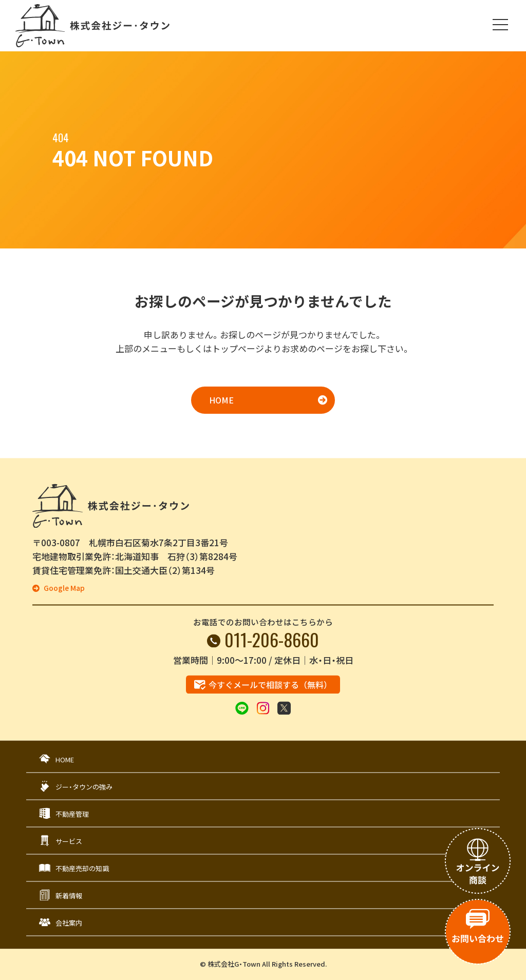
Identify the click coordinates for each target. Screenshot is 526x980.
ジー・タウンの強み (84, 787)
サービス (69, 841)
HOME (221, 400)
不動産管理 (72, 814)
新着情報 (69, 896)
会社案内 (69, 923)
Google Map (63, 588)
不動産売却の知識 (82, 868)
